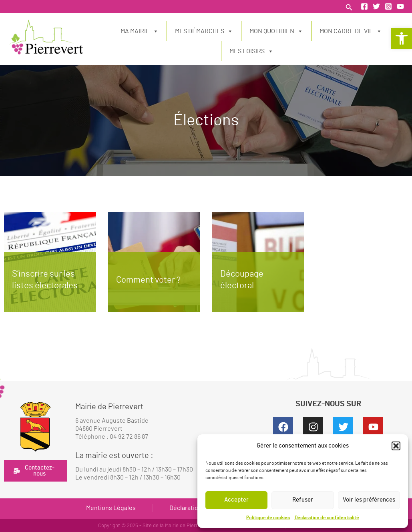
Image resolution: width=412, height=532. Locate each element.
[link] (402, 38)
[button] (396, 446)
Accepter (236, 500)
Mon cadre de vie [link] (351, 31)
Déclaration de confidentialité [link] (327, 518)
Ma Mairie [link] (140, 31)
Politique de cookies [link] (268, 518)
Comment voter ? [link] (148, 280)
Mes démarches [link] (204, 31)
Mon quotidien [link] (276, 31)
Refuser (303, 500)
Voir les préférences (369, 500)
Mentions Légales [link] (111, 508)
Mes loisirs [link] (251, 51)
